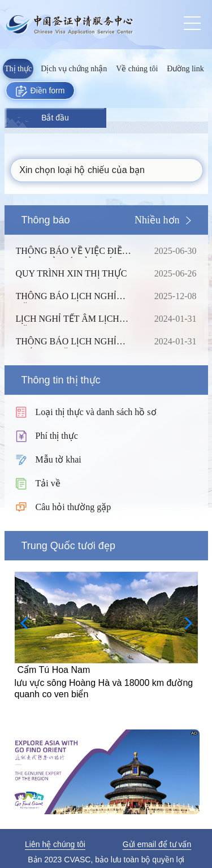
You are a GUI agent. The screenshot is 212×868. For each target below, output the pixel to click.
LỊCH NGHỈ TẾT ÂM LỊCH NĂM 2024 (76, 319)
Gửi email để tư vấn (157, 844)
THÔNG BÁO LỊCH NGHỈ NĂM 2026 (76, 296)
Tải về (48, 483)
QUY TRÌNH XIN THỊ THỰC (76, 274)
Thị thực (18, 69)
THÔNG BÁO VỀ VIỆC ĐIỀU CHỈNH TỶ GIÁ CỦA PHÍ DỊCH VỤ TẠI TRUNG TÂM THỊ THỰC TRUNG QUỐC (76, 251)
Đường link (185, 69)
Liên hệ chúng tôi (55, 844)
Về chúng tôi (137, 69)
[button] (185, 623)
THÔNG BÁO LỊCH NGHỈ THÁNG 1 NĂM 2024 (76, 342)
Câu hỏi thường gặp (73, 507)
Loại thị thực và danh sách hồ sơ (96, 412)
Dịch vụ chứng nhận (74, 69)
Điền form (40, 91)
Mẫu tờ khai (59, 459)
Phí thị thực (57, 436)
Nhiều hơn (157, 220)
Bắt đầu (55, 118)
